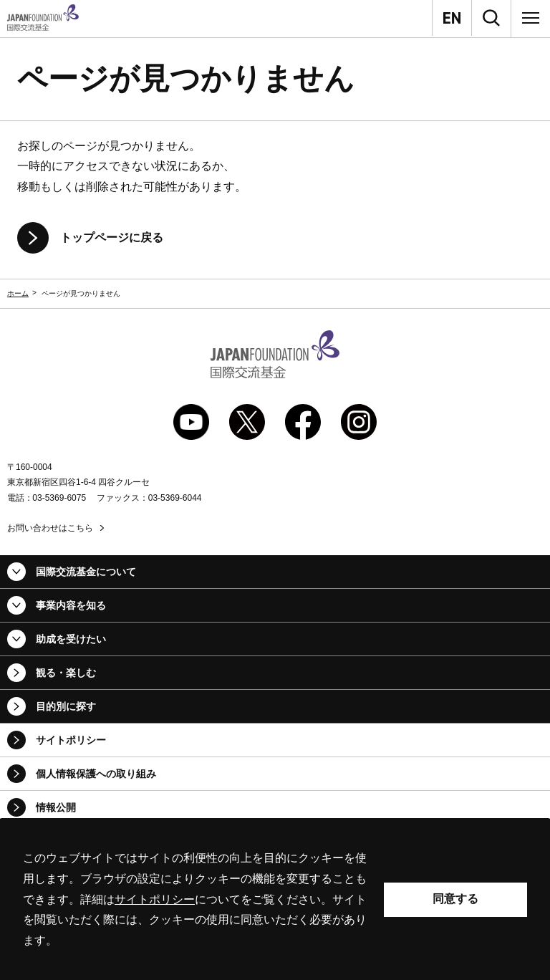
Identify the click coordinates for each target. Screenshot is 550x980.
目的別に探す (66, 706)
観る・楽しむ (66, 673)
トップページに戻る (112, 237)
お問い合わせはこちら (50, 528)
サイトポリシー (71, 740)
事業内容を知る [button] (71, 605)
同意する (455, 899)
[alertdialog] (275, 899)
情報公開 (56, 807)
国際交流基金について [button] (86, 572)
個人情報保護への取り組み (96, 774)
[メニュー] (531, 18)
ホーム (18, 293)
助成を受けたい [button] (71, 639)
